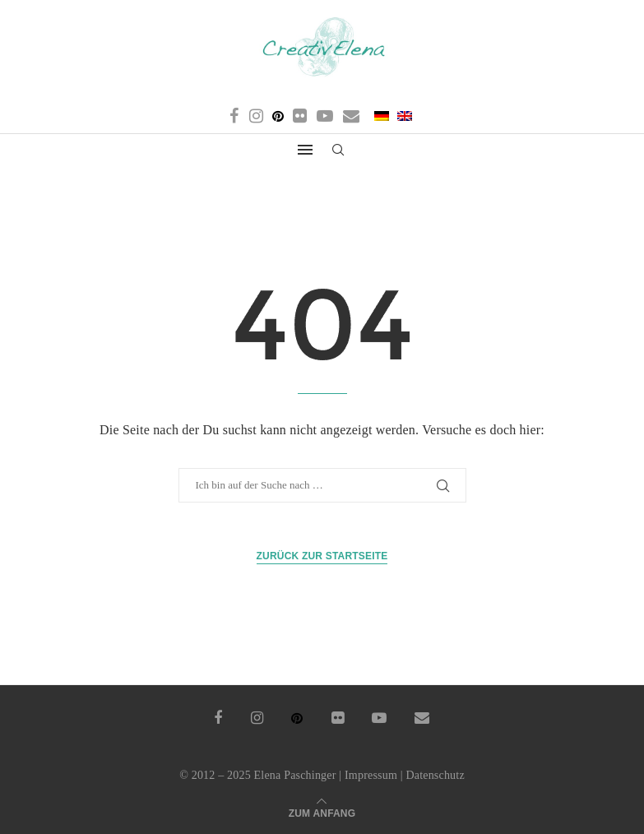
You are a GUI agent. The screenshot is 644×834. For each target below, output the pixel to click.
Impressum (371, 775)
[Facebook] (234, 116)
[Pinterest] (278, 116)
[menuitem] (381, 116)
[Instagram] (256, 116)
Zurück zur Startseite (322, 556)
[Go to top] (322, 812)
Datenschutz (435, 775)
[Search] (339, 151)
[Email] (351, 116)
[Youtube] (325, 116)
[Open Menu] (305, 150)
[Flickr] (300, 116)
